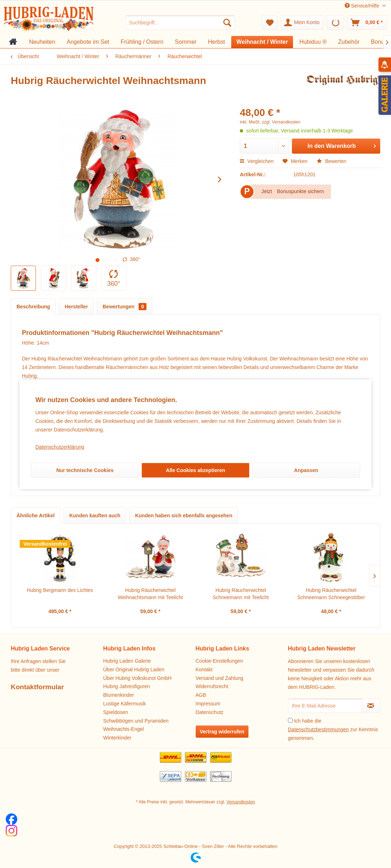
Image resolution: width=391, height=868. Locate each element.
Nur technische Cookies (85, 470)
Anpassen (306, 470)
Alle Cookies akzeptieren (195, 470)
